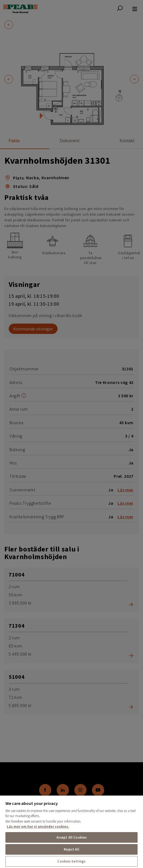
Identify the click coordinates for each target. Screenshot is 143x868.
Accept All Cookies (71, 837)
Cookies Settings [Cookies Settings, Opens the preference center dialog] (71, 861)
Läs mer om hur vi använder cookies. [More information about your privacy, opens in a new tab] (38, 827)
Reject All (71, 849)
